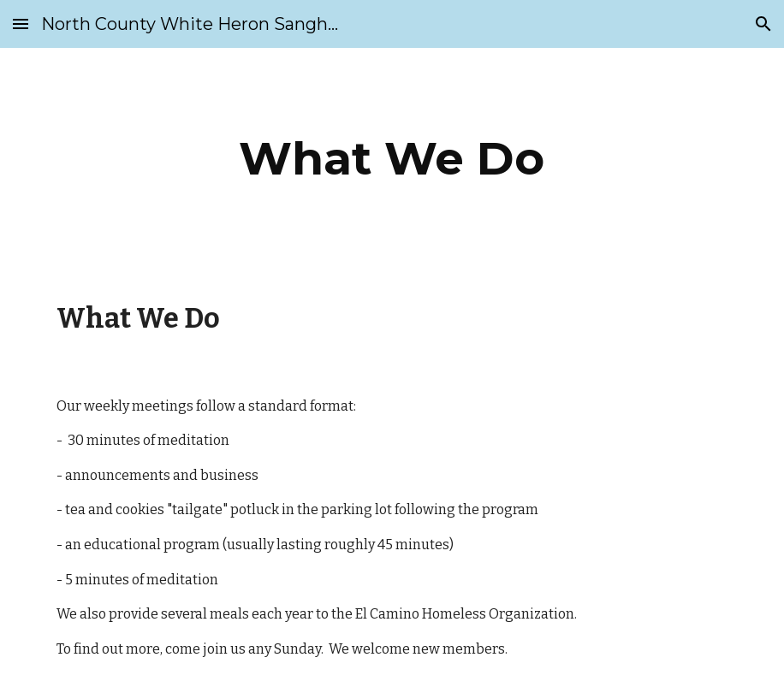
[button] (21, 24)
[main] (392, 159)
